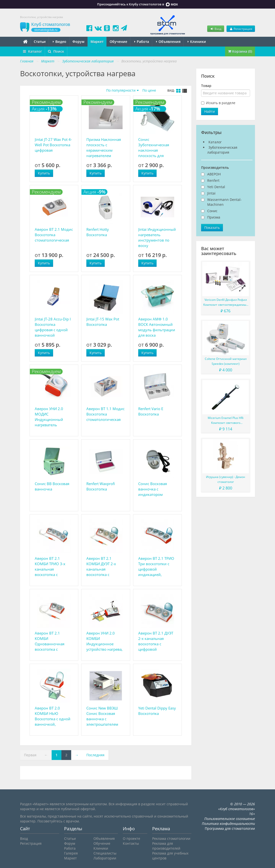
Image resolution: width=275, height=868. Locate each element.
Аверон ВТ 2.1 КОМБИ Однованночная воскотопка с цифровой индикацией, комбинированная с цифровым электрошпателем (53, 641)
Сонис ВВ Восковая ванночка (52, 486)
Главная (27, 61)
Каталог (32, 51)
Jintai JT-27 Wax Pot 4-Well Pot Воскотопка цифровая (53, 145)
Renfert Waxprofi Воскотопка (101, 486)
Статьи (40, 42)
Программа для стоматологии (230, 828)
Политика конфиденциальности (228, 824)
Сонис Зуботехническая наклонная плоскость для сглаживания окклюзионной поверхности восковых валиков (155, 148)
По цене (149, 90)
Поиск (56, 51)
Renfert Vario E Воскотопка (151, 411)
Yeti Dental (216, 187)
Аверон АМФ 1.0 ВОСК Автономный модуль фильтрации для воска (157, 327)
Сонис (212, 211)
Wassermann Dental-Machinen (224, 202)
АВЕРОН (214, 174)
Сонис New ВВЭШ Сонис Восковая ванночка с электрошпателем (102, 716)
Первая (30, 755)
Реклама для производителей (166, 846)
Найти (210, 111)
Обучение (118, 42)
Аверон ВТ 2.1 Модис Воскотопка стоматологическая (54, 235)
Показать (212, 227)
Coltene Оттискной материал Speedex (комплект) (226, 361)
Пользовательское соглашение (230, 819)
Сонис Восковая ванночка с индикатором (153, 489)
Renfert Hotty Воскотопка (98, 232)
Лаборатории (105, 858)
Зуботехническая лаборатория (222, 150)
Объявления (168, 42)
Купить (44, 173)
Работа (142, 42)
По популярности (121, 90)
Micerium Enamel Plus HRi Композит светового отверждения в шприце (226, 421)
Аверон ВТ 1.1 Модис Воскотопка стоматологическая (105, 414)
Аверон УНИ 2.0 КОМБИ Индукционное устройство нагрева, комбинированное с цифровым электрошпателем (105, 641)
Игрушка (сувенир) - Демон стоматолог (226, 479)
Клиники (197, 42)
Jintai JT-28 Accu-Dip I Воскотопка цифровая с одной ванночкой (53, 327)
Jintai (211, 193)
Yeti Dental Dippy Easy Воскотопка (157, 711)
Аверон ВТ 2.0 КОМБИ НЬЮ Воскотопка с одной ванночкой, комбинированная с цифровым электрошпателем (53, 716)
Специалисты (105, 853)
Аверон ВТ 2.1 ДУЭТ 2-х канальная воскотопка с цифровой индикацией (156, 641)
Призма (214, 217)
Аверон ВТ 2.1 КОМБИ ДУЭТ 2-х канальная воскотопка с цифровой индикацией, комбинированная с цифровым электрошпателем (105, 567)
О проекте (132, 838)
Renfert (213, 180)
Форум (78, 42)
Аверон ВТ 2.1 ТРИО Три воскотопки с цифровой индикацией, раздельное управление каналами (156, 567)
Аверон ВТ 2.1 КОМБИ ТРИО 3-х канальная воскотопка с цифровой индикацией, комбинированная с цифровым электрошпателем (53, 567)
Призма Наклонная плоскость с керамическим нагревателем (104, 147)
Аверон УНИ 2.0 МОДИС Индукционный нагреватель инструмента (49, 417)
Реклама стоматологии (171, 838)
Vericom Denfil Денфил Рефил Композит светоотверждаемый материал (226, 302)
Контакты (131, 843)
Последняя (95, 755)
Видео (60, 42)
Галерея (71, 853)
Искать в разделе (221, 103)
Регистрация (241, 29)
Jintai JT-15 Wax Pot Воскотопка (103, 322)
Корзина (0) (240, 51)
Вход (216, 29)
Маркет (97, 42)
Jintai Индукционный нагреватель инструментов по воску (157, 237)
